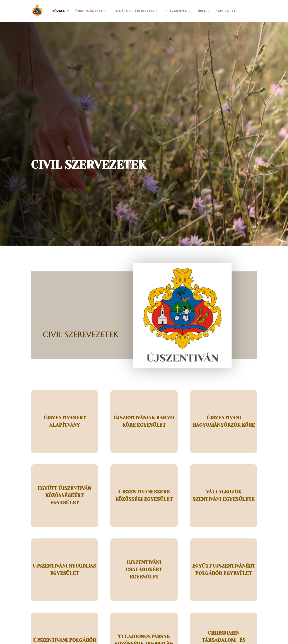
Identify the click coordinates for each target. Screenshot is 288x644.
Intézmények (176, 11)
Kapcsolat (226, 11)
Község (59, 11)
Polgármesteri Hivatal (134, 11)
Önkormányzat (89, 11)
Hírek (201, 11)
